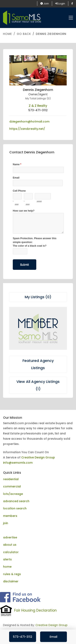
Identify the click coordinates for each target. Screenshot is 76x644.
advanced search (16, 501)
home (7, 567)
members (10, 516)
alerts (7, 559)
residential (11, 479)
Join (45, 4)
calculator (11, 552)
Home (7, 34)
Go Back (24, 34)
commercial (12, 486)
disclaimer (11, 581)
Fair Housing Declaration (35, 610)
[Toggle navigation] (71, 18)
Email (54, 637)
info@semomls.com (18, 463)
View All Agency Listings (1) (38, 385)
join (6, 523)
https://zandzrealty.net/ (27, 129)
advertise (10, 537)
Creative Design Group (38, 457)
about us (10, 545)
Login (60, 4)
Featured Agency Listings (38, 364)
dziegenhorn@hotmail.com (29, 122)
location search (15, 508)
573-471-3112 (23, 637)
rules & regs (12, 574)
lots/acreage (13, 494)
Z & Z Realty (38, 106)
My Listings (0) (38, 297)
